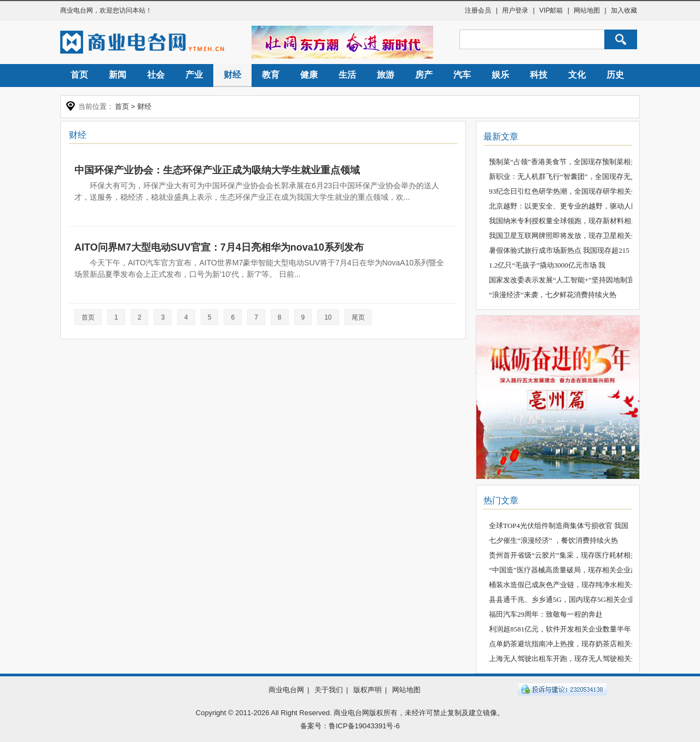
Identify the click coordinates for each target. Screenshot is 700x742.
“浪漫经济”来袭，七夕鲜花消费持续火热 (553, 295)
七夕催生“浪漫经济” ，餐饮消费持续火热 (553, 540)
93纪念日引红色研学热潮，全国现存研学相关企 (564, 191)
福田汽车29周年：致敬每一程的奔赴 (546, 614)
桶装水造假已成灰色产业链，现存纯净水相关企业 (567, 585)
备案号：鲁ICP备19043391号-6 (350, 726)
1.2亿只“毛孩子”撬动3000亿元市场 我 (547, 265)
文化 (577, 75)
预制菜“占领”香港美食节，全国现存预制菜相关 (563, 162)
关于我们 (329, 690)
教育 (271, 75)
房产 (424, 75)
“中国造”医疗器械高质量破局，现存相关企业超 (563, 570)
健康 (309, 75)
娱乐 (500, 75)
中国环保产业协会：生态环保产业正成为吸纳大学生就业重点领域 (217, 170)
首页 (79, 75)
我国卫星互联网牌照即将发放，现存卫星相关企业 (567, 236)
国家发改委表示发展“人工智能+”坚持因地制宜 (562, 280)
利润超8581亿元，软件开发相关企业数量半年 (560, 629)
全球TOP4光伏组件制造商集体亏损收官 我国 (559, 526)
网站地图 (587, 10)
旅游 (386, 75)
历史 (615, 75)
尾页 (358, 317)
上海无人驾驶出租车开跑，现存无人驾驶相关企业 (567, 659)
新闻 (118, 75)
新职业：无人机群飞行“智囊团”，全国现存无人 (563, 176)
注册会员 (478, 10)
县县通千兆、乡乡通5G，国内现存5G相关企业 (562, 599)
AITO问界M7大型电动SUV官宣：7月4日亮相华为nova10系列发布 (219, 247)
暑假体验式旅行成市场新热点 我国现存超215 (559, 250)
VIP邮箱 (551, 10)
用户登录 (515, 10)
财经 (232, 75)
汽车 (462, 75)
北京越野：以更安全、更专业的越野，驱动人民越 (567, 206)
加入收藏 (624, 10)
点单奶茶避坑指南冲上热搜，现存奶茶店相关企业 (567, 644)
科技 (539, 75)
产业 (194, 75)
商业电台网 (77, 10)
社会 (156, 75)
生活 (347, 75)
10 (328, 317)
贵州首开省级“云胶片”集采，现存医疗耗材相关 (563, 555)
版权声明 (367, 690)
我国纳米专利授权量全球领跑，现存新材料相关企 (567, 221)
